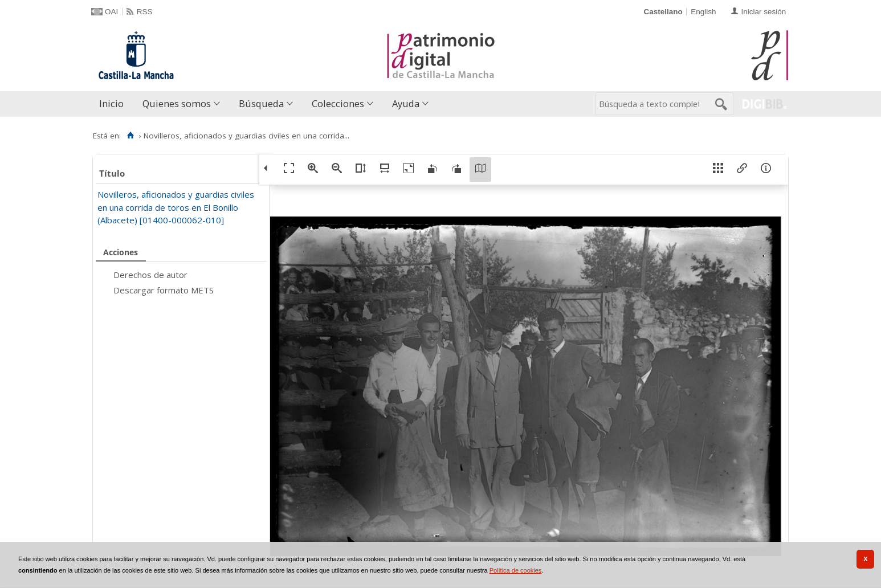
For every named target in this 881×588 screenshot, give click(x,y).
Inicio (111, 103)
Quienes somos (177, 103)
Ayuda (406, 103)
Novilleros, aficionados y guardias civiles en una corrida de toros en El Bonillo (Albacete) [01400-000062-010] (176, 207)
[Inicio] (130, 136)
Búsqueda (261, 103)
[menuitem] (114, 104)
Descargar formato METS (164, 290)
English (703, 12)
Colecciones (338, 103)
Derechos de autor (150, 275)
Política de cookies (516, 570)
